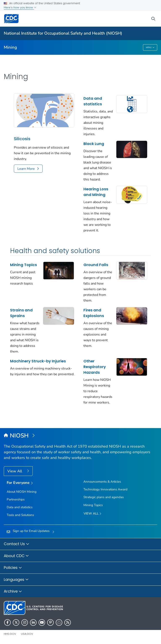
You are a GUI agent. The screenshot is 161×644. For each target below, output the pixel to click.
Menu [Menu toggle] (150, 48)
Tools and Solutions (20, 515)
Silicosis (22, 139)
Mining (10, 47)
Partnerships (16, 499)
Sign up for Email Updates (31, 531)
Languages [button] (16, 580)
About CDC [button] (16, 556)
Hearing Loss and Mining (96, 192)
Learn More (26, 169)
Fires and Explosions (94, 313)
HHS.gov (10, 634)
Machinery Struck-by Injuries (38, 361)
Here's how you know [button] (20, 7)
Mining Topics (23, 265)
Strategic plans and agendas (104, 497)
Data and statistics (93, 101)
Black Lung (94, 144)
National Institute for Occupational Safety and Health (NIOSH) (63, 33)
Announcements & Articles (102, 482)
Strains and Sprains (21, 313)
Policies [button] (13, 568)
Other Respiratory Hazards (95, 367)
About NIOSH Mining (22, 492)
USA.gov (27, 634)
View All (15, 471)
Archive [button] (13, 592)
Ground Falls (96, 265)
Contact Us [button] (17, 544)
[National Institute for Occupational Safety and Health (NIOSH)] (80, 436)
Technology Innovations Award (105, 489)
